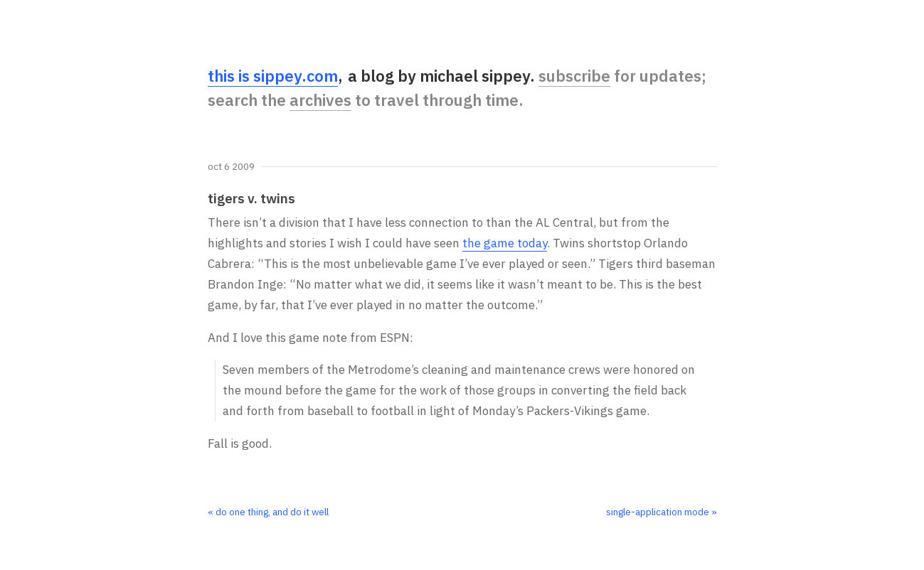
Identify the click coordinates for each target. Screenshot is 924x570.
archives (320, 100)
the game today (505, 243)
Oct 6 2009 (231, 167)
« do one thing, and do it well (268, 512)
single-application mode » (662, 512)
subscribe (574, 76)
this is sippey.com (273, 76)
